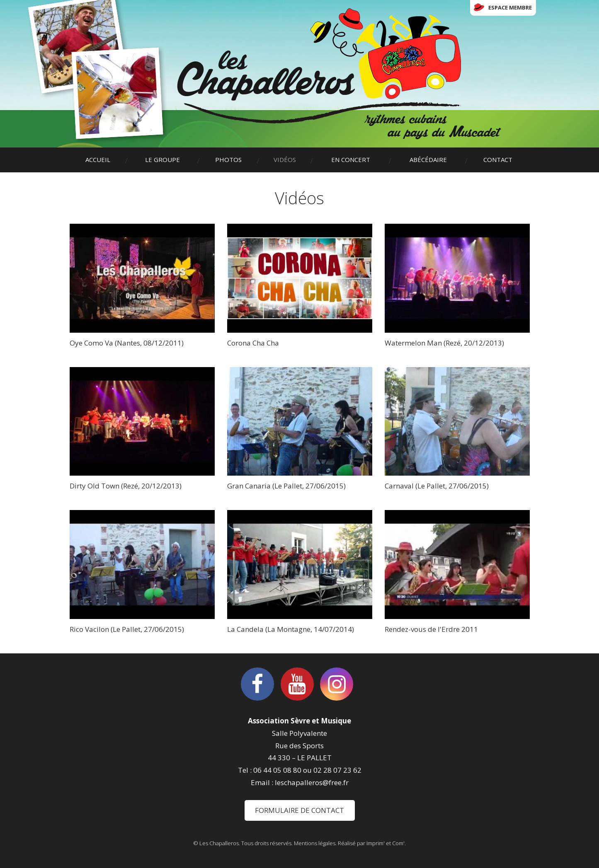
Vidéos (285, 160)
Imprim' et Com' (386, 843)
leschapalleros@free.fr (312, 782)
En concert (351, 160)
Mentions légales (315, 843)
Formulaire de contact (299, 810)
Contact (498, 160)
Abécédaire (428, 160)
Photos (228, 160)
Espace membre (510, 7)
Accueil (98, 160)
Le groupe (162, 160)
